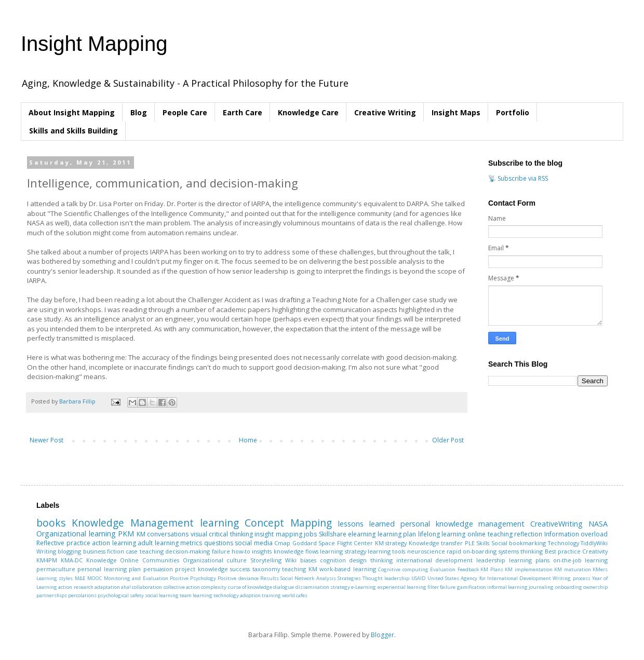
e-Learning (364, 587)
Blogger (383, 635)
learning (219, 523)
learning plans (529, 560)
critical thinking (231, 534)
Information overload (576, 534)
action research (76, 587)
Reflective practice (63, 543)
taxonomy (266, 569)
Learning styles (55, 578)
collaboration (147, 587)
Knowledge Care (308, 112)
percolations (82, 595)
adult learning (158, 543)
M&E (80, 578)
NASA (598, 524)
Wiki (291, 560)
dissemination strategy (323, 587)
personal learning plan (109, 569)
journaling (541, 587)
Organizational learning (76, 534)
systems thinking (521, 551)
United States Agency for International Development (489, 578)
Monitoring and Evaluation (136, 578)
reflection (528, 534)
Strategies (349, 578)
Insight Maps (456, 112)
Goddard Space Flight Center (333, 543)
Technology (563, 543)
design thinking (371, 560)
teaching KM (299, 569)
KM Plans (492, 569)
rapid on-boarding (472, 551)
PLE (470, 543)
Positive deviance (238, 578)
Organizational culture (215, 560)
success (240, 569)
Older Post (448, 440)
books (51, 523)
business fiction (104, 551)
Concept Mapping (288, 523)
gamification (472, 587)
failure (221, 551)
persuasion (158, 569)
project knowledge (201, 569)
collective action (182, 587)
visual (199, 534)
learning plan (397, 534)
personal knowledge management (463, 524)
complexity (214, 587)
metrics (191, 543)
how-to (241, 551)
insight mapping (278, 534)
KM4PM (47, 560)
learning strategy (343, 551)
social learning (162, 595)
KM (141, 534)
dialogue (284, 587)
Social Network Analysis (308, 578)
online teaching (490, 534)
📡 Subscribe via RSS (518, 178)
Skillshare (333, 534)
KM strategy (391, 543)
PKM (126, 534)
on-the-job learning (581, 560)
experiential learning (402, 587)
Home (248, 440)
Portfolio (513, 112)
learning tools (386, 551)
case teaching (144, 551)
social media (254, 543)
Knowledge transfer (436, 543)
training (271, 595)
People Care (185, 112)
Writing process (571, 578)
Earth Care (243, 112)
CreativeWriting (556, 524)
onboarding (569, 587)
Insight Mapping (94, 44)
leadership (491, 560)
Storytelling (266, 560)
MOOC (95, 578)
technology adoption (237, 595)
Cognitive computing (403, 569)
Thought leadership (386, 578)
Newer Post (46, 440)
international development (435, 560)
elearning (362, 534)
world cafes (295, 595)
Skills (483, 543)
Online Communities (150, 560)
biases (308, 560)
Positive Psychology (193, 578)
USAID (419, 578)
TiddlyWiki (594, 543)
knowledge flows (296, 551)
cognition (333, 560)
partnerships (52, 595)
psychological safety (121, 595)
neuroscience (426, 551)
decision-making (187, 551)
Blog (139, 112)
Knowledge (102, 560)
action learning (114, 543)
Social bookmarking (519, 543)
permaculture (56, 569)
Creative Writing (385, 112)
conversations (168, 534)
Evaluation (443, 569)
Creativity (595, 551)
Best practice (563, 551)
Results (270, 578)
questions (219, 543)
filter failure (441, 587)
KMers (600, 569)
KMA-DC (72, 560)
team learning (196, 595)
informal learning (507, 587)
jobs (310, 534)
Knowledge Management (133, 523)
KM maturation (572, 569)
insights (262, 551)
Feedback (468, 569)
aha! (126, 587)
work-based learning (347, 569)
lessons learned (366, 524)
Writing (46, 551)
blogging (69, 551)
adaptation (107, 587)
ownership (595, 587)
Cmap (282, 543)
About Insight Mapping (72, 112)
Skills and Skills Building (73, 131)
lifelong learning (442, 534)
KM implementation (528, 569)
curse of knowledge (250, 587)
